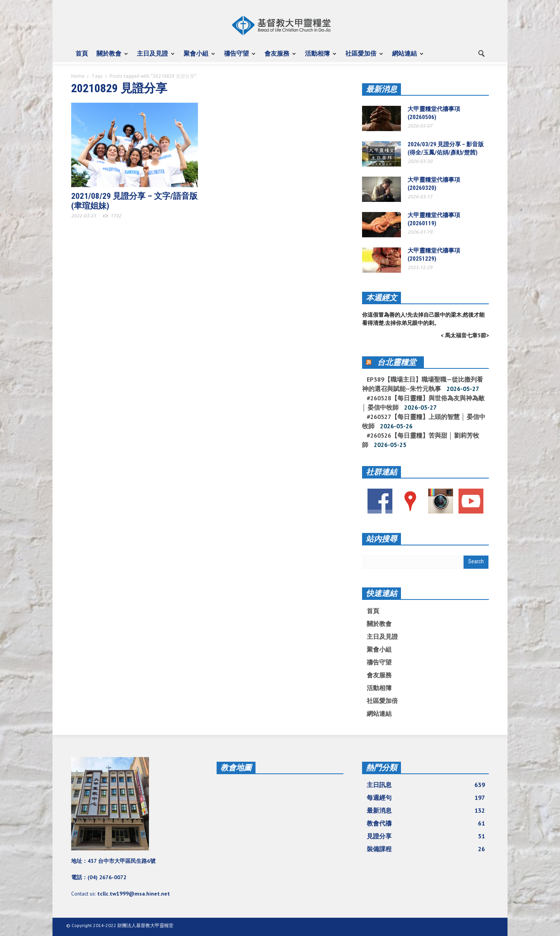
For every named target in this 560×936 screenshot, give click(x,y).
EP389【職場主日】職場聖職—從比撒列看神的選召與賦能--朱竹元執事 (423, 384)
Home (78, 76)
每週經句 (426, 798)
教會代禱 (426, 823)
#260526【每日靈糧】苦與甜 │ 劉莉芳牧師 (421, 440)
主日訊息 (426, 785)
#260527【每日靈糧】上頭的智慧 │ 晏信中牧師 (424, 421)
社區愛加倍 (362, 57)
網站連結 (406, 57)
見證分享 (426, 836)
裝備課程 (426, 849)
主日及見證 (154, 57)
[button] (481, 53)
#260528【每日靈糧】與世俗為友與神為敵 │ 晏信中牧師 (423, 403)
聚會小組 (197, 57)
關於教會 (110, 57)
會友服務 (278, 57)
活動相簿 (318, 57)
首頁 (82, 53)
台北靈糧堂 (397, 362)
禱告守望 (238, 57)
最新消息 (381, 89)
